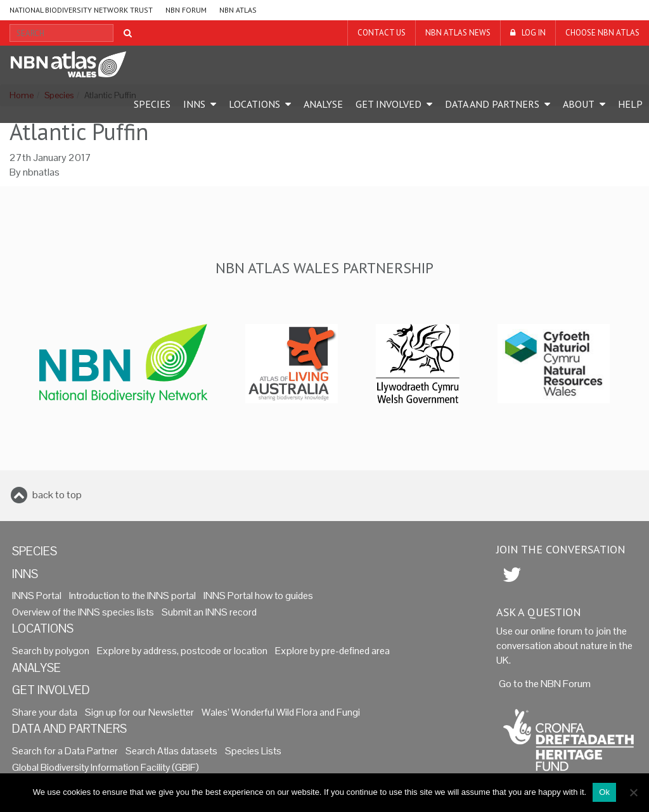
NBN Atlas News (458, 33)
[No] (633, 792)
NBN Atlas (238, 10)
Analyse (323, 104)
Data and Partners (492, 104)
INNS (194, 104)
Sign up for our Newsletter (139, 712)
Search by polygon (51, 651)
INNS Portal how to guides (258, 596)
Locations (254, 104)
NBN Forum (186, 10)
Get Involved (389, 104)
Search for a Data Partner (65, 751)
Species (152, 104)
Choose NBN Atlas (602, 33)
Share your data (45, 712)
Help (630, 104)
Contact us (382, 33)
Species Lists (253, 751)
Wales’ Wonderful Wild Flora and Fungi (281, 712)
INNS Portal (37, 596)
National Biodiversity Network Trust (81, 10)
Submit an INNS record (209, 612)
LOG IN (534, 33)
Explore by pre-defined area (332, 651)
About (579, 104)
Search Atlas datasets (171, 751)
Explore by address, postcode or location (182, 651)
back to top (57, 495)
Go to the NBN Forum (545, 684)
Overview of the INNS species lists (83, 612)
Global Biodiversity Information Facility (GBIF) (106, 768)
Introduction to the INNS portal (132, 596)
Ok (604, 792)
